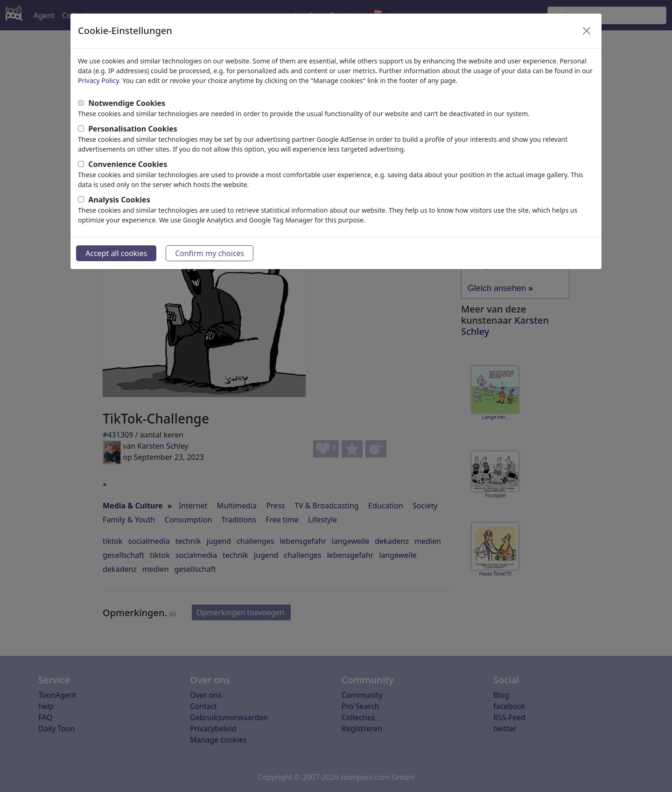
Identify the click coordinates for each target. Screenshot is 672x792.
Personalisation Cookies (133, 129)
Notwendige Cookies (127, 103)
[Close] (587, 31)
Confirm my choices (210, 253)
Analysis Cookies (119, 200)
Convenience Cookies (128, 164)
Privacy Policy (98, 80)
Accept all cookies (116, 253)
